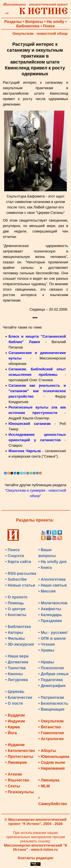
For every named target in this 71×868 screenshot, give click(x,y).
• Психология (51, 668)
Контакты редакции (35, 858)
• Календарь (50, 615)
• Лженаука (49, 780)
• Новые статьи (20, 585)
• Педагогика (51, 680)
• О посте (14, 703)
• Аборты (47, 751)
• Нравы (46, 662)
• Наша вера (17, 656)
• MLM (44, 786)
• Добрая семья (53, 674)
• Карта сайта (18, 562)
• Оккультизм (51, 721)
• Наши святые (53, 585)
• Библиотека (18, 627)
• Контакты (16, 615)
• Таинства (15, 668)
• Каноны (14, 674)
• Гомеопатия (51, 733)
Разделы (13, 22)
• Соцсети (15, 556)
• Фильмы (15, 638)
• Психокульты (19, 792)
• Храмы (46, 650)
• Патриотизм (51, 697)
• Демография (52, 686)
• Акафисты (50, 609)
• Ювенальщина (54, 756)
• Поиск (12, 550)
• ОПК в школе (52, 638)
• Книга (45, 567)
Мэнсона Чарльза (25, 451)
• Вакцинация (51, 709)
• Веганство (50, 727)
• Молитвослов (53, 603)
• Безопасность (53, 703)
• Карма (13, 727)
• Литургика (16, 680)
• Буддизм (15, 715)
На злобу (56, 22)
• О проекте (16, 597)
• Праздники (50, 621)
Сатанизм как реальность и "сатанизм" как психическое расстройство (37, 391)
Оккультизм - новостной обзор (40, 34)
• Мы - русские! (53, 632)
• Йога (11, 733)
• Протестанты (19, 756)
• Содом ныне (52, 762)
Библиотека (28, 26)
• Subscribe (16, 579)
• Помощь (15, 603)
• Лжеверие (16, 762)
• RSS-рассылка (21, 573)
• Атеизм (14, 774)
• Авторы (14, 632)
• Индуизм (15, 721)
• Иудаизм (15, 745)
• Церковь (15, 692)
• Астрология (51, 739)
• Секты (13, 786)
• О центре (15, 609)
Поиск (49, 26)
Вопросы (34, 22)
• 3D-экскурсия (20, 644)
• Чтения (47, 644)
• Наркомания (52, 768)
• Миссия (47, 591)
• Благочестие (19, 697)
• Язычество (17, 780)
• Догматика (17, 662)
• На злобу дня (52, 562)
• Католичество (20, 751)
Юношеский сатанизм (30, 424)
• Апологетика (52, 579)
